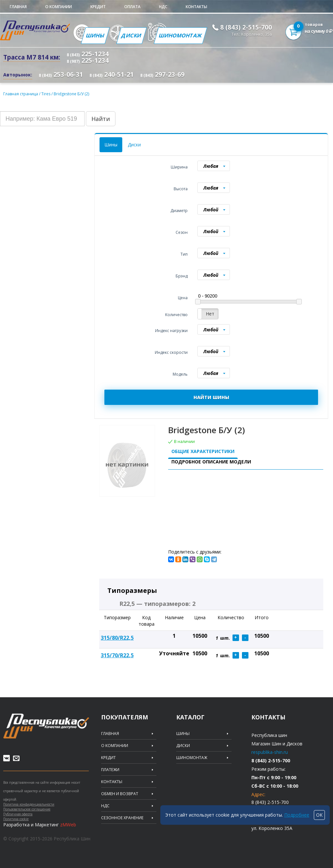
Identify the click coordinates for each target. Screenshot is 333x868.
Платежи (110, 770)
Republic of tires (46, 726)
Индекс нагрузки (171, 331)
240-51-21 (112, 74)
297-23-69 (162, 74)
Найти (101, 119)
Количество (176, 315)
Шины (95, 35)
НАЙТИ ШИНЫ (211, 397)
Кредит (98, 7)
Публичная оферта (18, 814)
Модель (180, 374)
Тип (184, 254)
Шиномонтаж (180, 35)
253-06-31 (61, 74)
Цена (183, 298)
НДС (163, 7)
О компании (59, 7)
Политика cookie (16, 819)
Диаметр (179, 211)
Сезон (182, 232)
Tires (46, 94)
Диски (132, 35)
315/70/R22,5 (117, 655)
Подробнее (297, 815)
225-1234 (88, 54)
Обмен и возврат (120, 794)
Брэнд (182, 276)
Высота (181, 189)
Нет (210, 314)
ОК (319, 815)
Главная (18, 7)
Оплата (132, 7)
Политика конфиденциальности (29, 804)
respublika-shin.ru (270, 752)
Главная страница (21, 94)
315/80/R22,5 (117, 638)
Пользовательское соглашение (27, 809)
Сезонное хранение (122, 818)
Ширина (179, 167)
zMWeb (68, 825)
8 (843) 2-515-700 (246, 27)
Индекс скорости (171, 352)
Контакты (196, 7)
